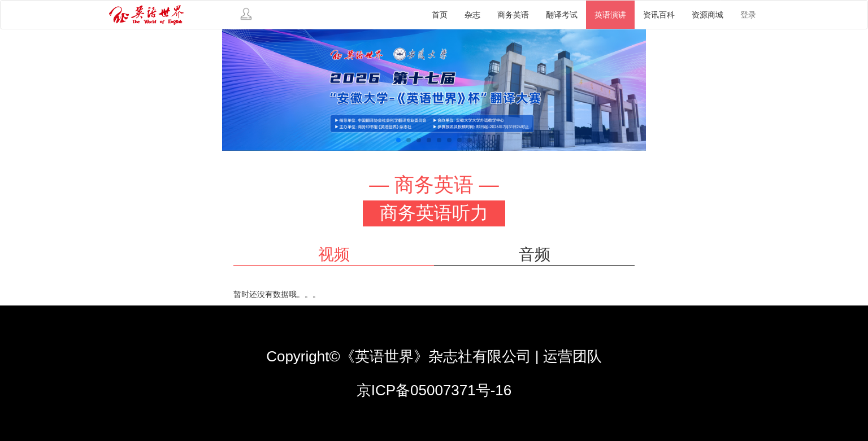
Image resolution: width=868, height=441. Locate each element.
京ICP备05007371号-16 (434, 390)
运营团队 (572, 356)
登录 (748, 15)
